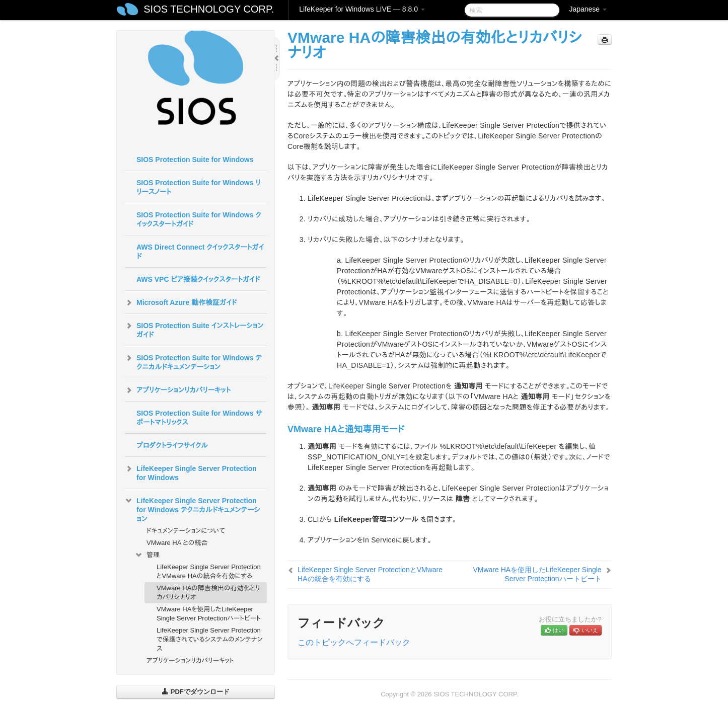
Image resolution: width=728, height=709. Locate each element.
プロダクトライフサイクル (172, 445)
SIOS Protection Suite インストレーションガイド (194, 329)
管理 (147, 555)
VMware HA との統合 (177, 543)
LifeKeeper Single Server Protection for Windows (191, 472)
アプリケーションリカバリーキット (177, 390)
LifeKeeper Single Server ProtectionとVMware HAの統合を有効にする (209, 571)
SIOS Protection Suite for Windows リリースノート (199, 187)
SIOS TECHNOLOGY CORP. (209, 9)
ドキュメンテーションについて (186, 531)
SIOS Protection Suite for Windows (195, 160)
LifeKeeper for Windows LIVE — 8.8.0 (362, 9)
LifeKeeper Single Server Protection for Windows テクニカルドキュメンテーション (192, 509)
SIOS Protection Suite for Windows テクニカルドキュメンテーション (193, 361)
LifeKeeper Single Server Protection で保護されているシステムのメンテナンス (210, 639)
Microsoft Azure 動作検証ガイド (180, 302)
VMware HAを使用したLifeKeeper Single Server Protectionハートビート (209, 614)
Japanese (588, 9)
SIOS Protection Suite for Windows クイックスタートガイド (199, 219)
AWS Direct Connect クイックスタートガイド (200, 252)
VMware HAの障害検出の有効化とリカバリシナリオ (208, 593)
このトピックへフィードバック (354, 642)
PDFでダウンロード (196, 692)
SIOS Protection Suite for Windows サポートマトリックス (199, 418)
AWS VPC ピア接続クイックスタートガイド (198, 279)
